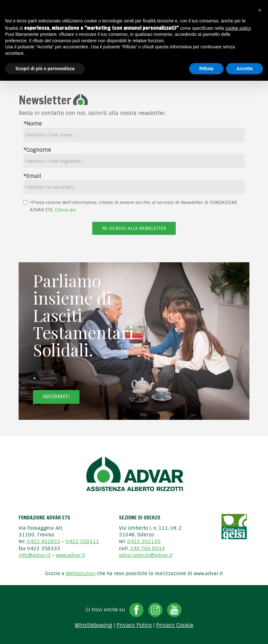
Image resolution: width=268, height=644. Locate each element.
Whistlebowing (93, 625)
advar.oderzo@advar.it (146, 555)
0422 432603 (44, 542)
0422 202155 (144, 542)
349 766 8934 (147, 549)
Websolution (81, 574)
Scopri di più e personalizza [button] (45, 69)
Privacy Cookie (175, 625)
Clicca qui (65, 210)
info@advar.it (34, 555)
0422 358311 (82, 542)
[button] (260, 10)
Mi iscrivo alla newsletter (134, 228)
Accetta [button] (244, 69)
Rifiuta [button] (206, 69)
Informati (56, 397)
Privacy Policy (134, 625)
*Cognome (37, 150)
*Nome (33, 124)
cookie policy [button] (238, 28)
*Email (32, 176)
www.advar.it (70, 555)
